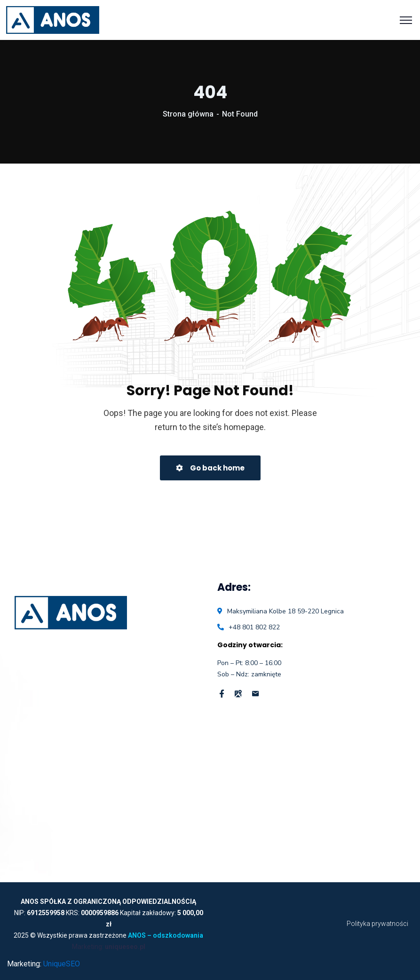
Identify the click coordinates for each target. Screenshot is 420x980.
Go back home (210, 468)
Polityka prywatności (377, 924)
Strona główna (188, 114)
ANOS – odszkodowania (166, 935)
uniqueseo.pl (125, 947)
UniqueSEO (62, 964)
